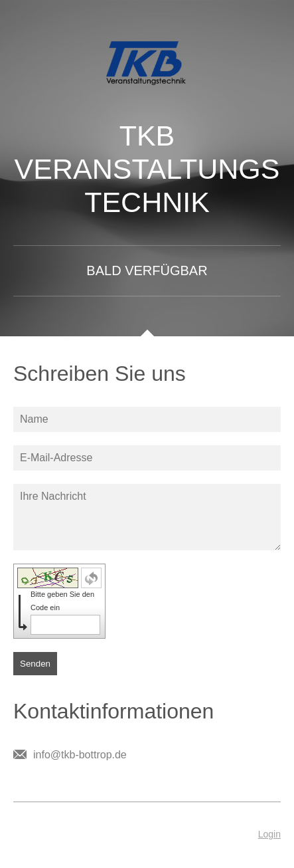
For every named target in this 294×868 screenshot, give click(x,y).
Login (269, 834)
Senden (35, 664)
